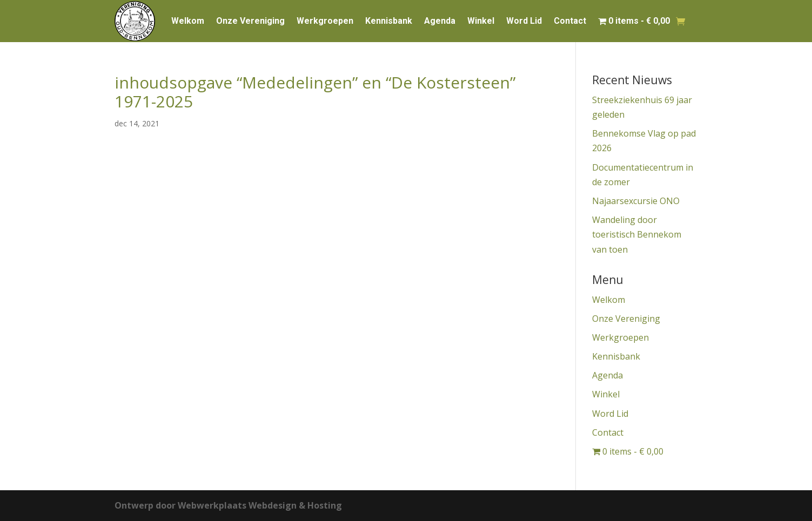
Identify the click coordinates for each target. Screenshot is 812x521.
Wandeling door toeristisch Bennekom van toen (637, 234)
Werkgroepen (325, 21)
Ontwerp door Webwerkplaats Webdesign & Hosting (228, 505)
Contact (570, 21)
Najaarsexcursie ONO (636, 201)
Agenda (440, 21)
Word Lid (524, 21)
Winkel (481, 21)
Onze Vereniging (250, 21)
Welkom (188, 21)
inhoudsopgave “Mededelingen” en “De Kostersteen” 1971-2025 (315, 92)
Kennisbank (389, 21)
